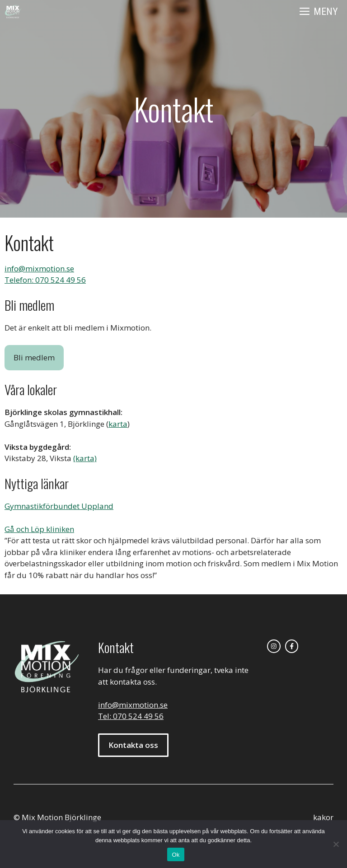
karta (118, 424)
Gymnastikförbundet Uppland (59, 506)
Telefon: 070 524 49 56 (45, 280)
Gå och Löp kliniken (39, 529)
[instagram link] (274, 646)
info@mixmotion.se (39, 268)
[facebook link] (292, 646)
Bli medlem (34, 357)
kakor (323, 817)
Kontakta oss (133, 745)
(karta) (85, 458)
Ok (176, 855)
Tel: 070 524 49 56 (131, 716)
